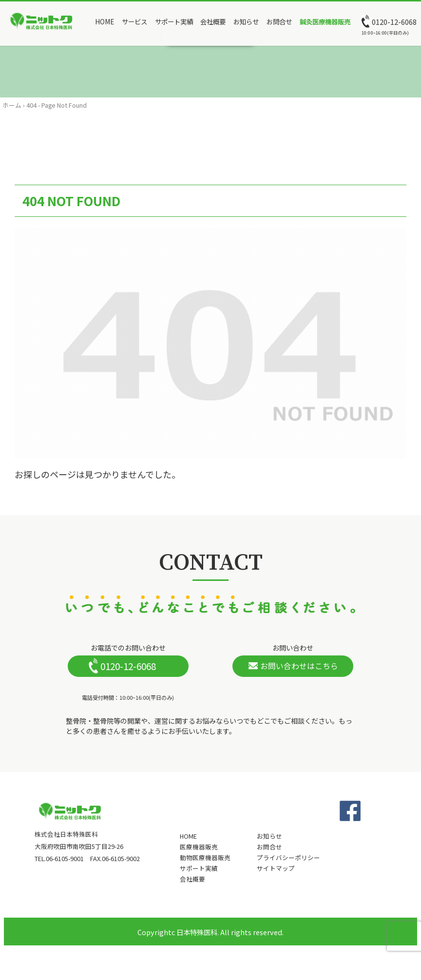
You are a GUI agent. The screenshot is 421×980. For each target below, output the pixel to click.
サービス (134, 21)
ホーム (12, 105)
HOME (105, 21)
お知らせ (246, 21)
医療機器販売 (199, 847)
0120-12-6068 (394, 22)
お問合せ (279, 21)
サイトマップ (276, 868)
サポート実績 (174, 21)
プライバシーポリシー (288, 858)
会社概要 (213, 21)
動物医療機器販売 (205, 858)
